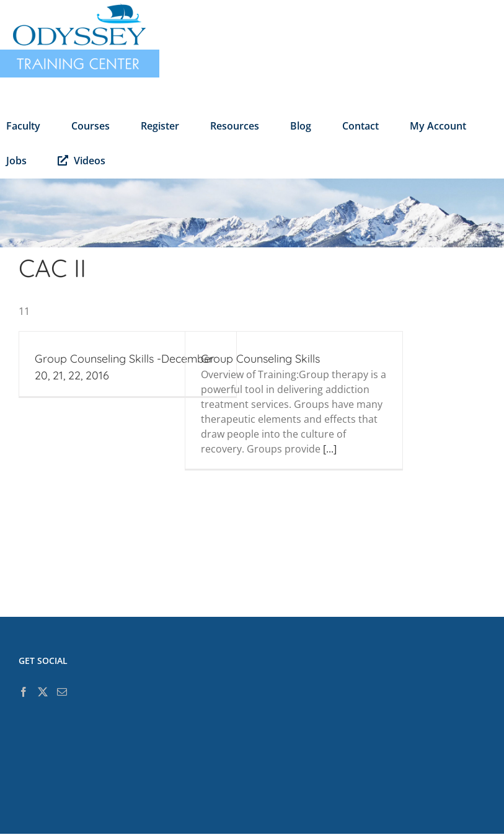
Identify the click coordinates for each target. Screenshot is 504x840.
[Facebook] (24, 692)
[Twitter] (43, 692)
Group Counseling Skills (260, 359)
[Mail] (62, 692)
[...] (330, 449)
